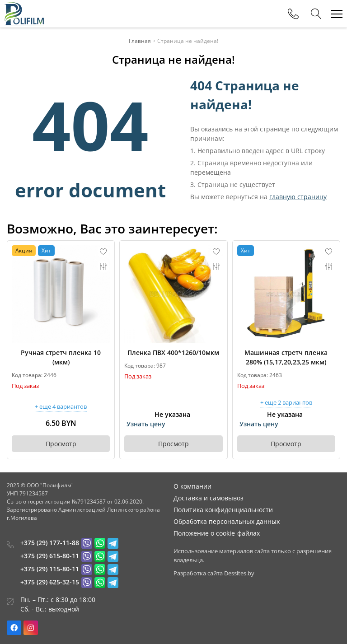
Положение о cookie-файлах (217, 533)
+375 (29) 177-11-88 (50, 543)
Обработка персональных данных (227, 521)
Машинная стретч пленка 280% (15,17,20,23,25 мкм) (286, 357)
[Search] (316, 14)
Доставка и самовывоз (209, 498)
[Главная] (24, 14)
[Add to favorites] (103, 252)
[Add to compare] (103, 266)
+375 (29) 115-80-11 (50, 569)
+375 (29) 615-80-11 (50, 556)
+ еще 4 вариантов (61, 407)
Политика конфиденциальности (223, 510)
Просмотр (61, 444)
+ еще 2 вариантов (286, 403)
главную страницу (298, 197)
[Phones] (293, 14)
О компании (192, 486)
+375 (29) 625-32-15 (50, 582)
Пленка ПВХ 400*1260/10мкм (173, 352)
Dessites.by (239, 573)
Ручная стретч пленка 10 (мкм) (61, 357)
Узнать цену (146, 424)
